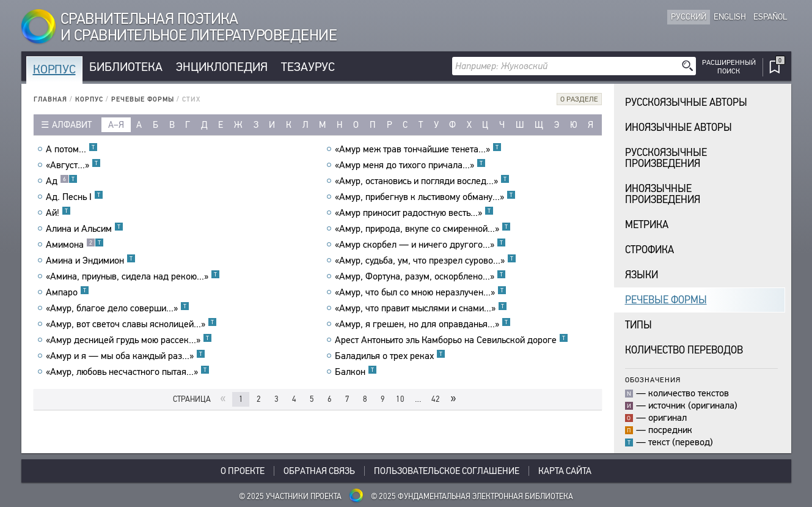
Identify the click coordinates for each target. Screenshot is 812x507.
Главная (50, 99)
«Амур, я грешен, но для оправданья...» (423, 324)
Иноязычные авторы (678, 128)
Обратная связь (319, 471)
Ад (62, 181)
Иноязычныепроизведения (663, 194)
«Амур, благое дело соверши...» (118, 308)
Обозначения (653, 379)
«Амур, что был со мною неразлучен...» (421, 292)
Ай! (58, 213)
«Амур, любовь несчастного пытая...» (128, 372)
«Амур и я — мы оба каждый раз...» (126, 356)
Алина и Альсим (85, 229)
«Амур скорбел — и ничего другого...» (420, 245)
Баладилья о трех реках (390, 356)
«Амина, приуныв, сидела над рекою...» (133, 276)
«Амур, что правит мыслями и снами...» (421, 308)
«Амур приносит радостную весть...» (414, 213)
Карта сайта (565, 471)
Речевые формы (143, 99)
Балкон (356, 372)
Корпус (54, 69)
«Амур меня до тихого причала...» (410, 165)
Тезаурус (308, 67)
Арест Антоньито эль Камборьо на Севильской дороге (452, 340)
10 (400, 399)
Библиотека (126, 67)
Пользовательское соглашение (447, 471)
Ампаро (68, 292)
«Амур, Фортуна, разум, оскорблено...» (420, 276)
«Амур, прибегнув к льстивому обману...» (425, 197)
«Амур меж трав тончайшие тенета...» (418, 149)
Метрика (647, 225)
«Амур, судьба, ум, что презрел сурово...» (426, 261)
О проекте (243, 471)
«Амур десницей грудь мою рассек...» (129, 340)
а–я (116, 125)
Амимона (75, 245)
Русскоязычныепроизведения (666, 158)
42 (436, 399)
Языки (642, 275)
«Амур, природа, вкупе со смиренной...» (423, 229)
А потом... (72, 149)
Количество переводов (684, 350)
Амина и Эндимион (91, 261)
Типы (638, 325)
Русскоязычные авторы (686, 102)
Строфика (649, 250)
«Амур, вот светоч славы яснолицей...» (131, 324)
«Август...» (73, 165)
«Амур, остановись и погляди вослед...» (422, 181)
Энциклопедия (222, 67)
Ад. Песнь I (75, 197)
